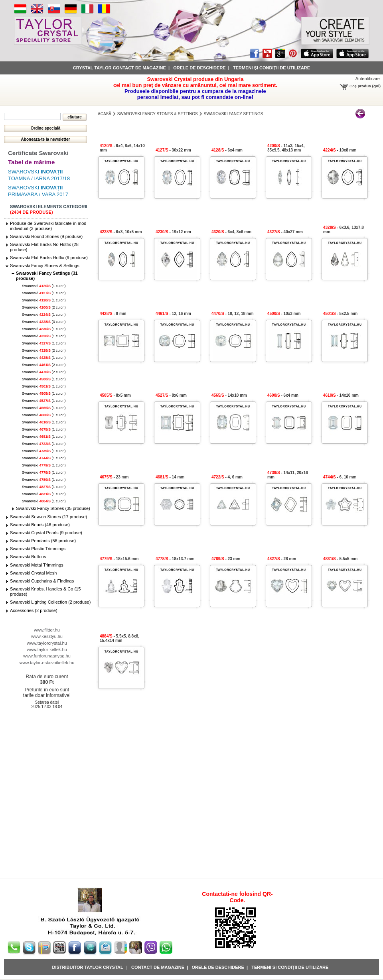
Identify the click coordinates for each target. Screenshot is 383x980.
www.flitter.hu (47, 630)
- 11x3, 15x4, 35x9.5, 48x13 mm (286, 148)
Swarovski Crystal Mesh (33, 573)
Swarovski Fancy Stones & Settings (45, 266)
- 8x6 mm (171, 395)
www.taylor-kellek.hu (47, 649)
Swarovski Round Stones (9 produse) (46, 236)
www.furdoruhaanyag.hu (47, 656)
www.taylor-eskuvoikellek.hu (47, 663)
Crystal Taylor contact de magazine (119, 68)
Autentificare (368, 79)
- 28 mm (282, 559)
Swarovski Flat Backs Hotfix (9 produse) (49, 258)
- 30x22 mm (173, 150)
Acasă (105, 114)
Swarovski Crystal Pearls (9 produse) (46, 533)
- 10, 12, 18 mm (233, 314)
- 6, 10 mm (340, 477)
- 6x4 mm (227, 150)
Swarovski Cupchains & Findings (42, 581)
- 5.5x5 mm (340, 559)
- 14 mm (170, 477)
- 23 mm (114, 477)
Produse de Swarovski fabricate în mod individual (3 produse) (48, 226)
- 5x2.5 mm (340, 314)
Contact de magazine (158, 967)
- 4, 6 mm (227, 477)
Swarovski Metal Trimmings (37, 565)
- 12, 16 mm (173, 314)
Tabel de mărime (31, 162)
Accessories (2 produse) (34, 610)
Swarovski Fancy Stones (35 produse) (53, 508)
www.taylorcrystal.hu (47, 643)
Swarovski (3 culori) (44, 322)
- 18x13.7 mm (175, 559)
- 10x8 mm (340, 150)
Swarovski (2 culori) (44, 307)
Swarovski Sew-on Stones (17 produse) (48, 517)
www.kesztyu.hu (47, 636)
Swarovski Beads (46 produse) (40, 525)
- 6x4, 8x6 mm (231, 232)
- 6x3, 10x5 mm (121, 232)
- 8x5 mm (115, 395)
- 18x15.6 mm (119, 559)
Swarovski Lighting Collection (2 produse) (50, 602)
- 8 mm (113, 314)
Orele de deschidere (199, 68)
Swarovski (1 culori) (44, 286)
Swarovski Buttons (28, 557)
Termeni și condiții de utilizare (271, 68)
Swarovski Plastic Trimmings (38, 549)
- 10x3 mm (284, 314)
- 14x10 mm (229, 395)
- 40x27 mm (285, 232)
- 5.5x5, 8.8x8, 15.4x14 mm (119, 638)
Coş (353, 86)
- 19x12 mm (173, 232)
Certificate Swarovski (38, 153)
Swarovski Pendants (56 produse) (43, 541)
